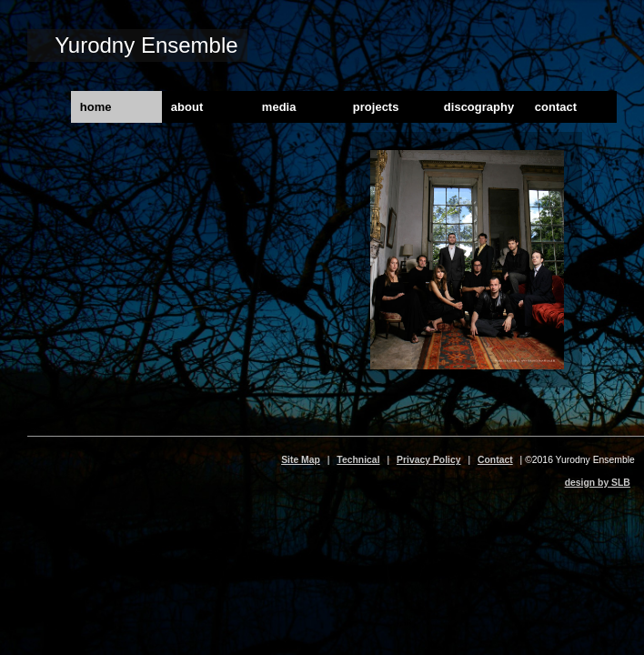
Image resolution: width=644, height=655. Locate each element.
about (187, 107)
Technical (358, 460)
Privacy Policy (428, 460)
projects (376, 107)
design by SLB (598, 483)
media (279, 107)
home (96, 107)
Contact (495, 460)
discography (479, 107)
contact (556, 107)
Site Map (301, 460)
